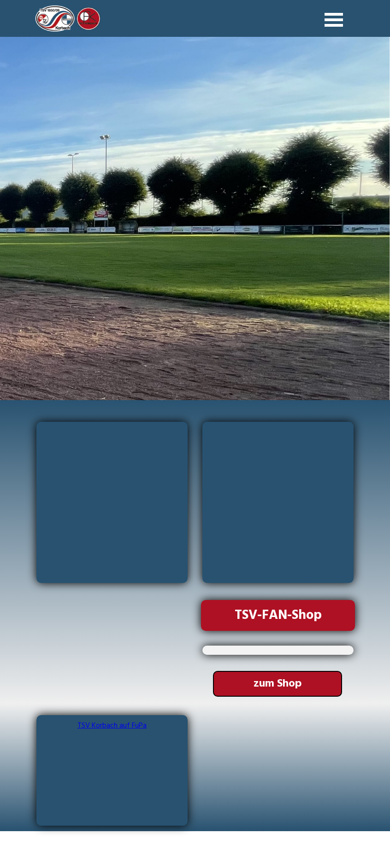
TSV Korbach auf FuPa (112, 726)
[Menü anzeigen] (334, 20)
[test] (278, 684)
